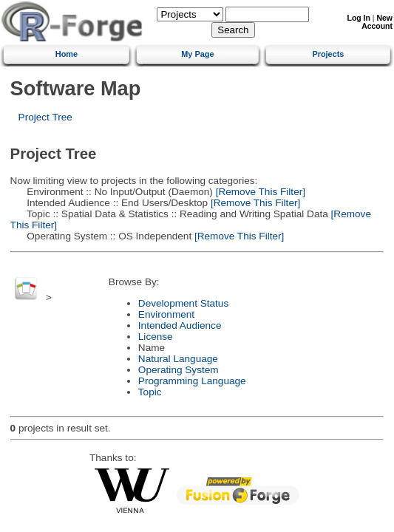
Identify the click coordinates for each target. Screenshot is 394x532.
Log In (359, 18)
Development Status (183, 303)
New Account (377, 22)
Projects (328, 54)
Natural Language (178, 359)
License (156, 337)
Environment (166, 314)
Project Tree (45, 117)
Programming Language (192, 381)
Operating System (179, 370)
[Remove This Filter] (259, 192)
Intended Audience (180, 325)
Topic (150, 392)
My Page (197, 54)
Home (67, 54)
